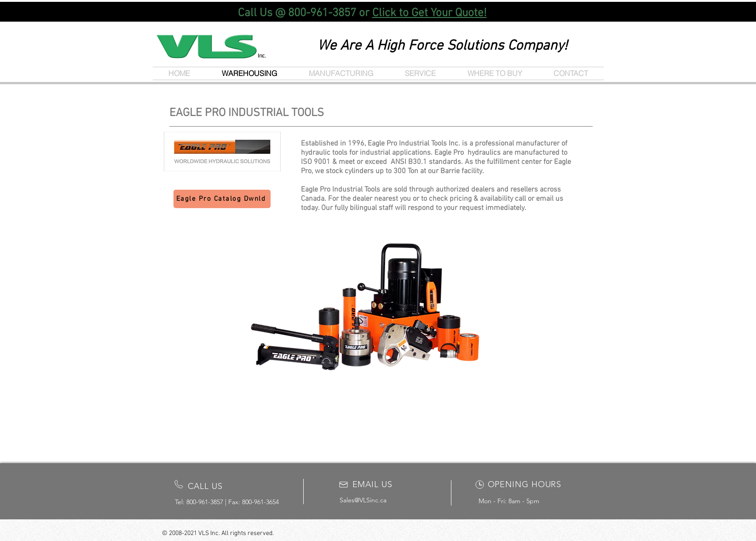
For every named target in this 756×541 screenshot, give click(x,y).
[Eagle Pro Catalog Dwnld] (222, 199)
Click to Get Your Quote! (430, 13)
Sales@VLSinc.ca (363, 500)
